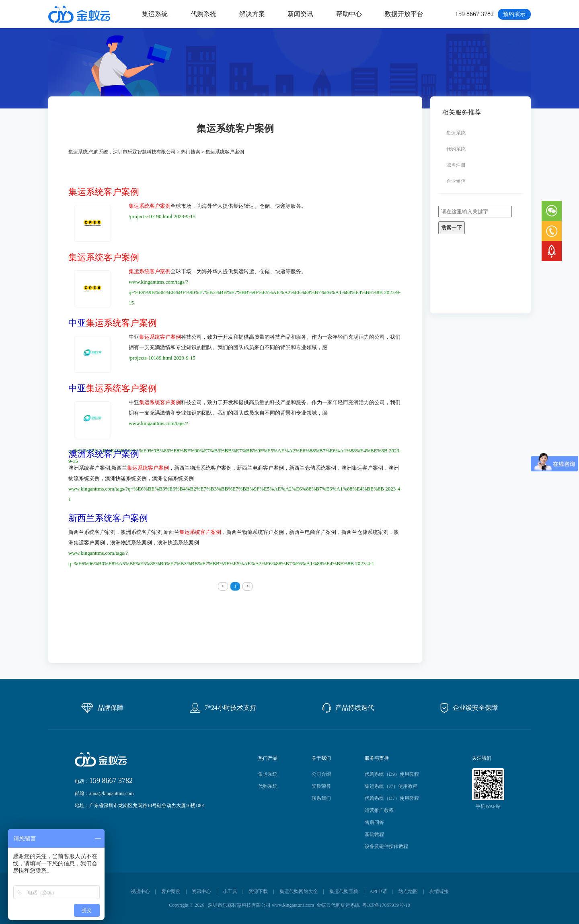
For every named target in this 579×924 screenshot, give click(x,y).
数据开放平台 (404, 14)
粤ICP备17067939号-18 (386, 905)
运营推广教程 (379, 810)
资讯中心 (201, 891)
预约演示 (514, 14)
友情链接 (439, 891)
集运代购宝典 (344, 891)
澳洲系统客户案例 (104, 454)
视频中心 (140, 891)
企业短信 (456, 181)
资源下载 (258, 891)
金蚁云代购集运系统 (338, 905)
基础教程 (374, 834)
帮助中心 (349, 14)
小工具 (230, 891)
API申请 (378, 891)
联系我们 (321, 798)
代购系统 (203, 14)
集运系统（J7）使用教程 (391, 786)
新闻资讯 (300, 14)
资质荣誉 (321, 786)
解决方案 (252, 14)
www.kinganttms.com (293, 905)
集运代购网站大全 (299, 891)
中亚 (113, 323)
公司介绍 (321, 774)
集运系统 (155, 14)
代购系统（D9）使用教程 (392, 774)
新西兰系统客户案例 (108, 518)
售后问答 (374, 822)
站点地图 (408, 891)
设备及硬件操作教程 (386, 846)
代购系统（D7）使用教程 (392, 798)
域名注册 (456, 165)
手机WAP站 (488, 806)
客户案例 (171, 891)
